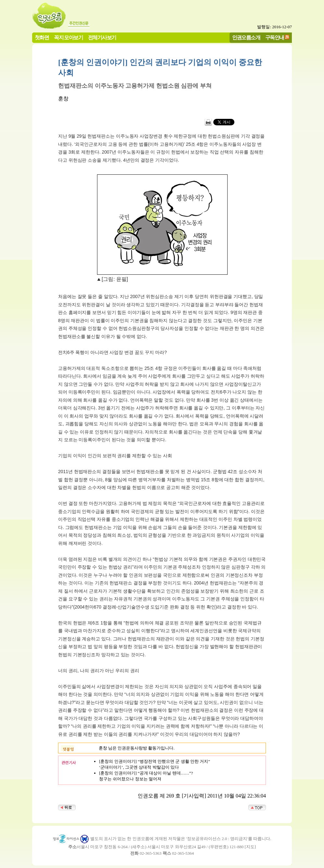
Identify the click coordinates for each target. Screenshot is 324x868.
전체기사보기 (102, 38)
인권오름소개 (246, 38)
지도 (250, 847)
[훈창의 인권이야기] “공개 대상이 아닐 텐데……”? (146, 773)
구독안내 (275, 38)
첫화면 (42, 38)
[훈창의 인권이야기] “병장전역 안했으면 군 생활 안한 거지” (155, 761)
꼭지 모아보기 (68, 38)
